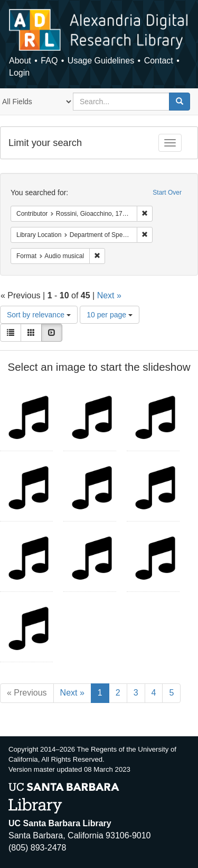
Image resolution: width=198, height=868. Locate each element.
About (20, 61)
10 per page (110, 315)
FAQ (49, 61)
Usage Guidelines (101, 61)
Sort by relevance (39, 315)
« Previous (27, 693)
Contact (159, 61)
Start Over (167, 193)
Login (19, 73)
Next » (109, 295)
